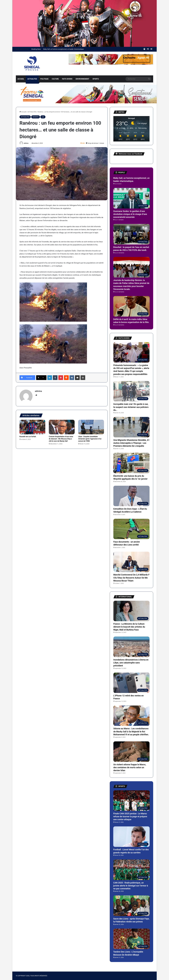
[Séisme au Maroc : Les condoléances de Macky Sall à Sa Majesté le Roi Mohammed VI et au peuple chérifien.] (131, 716)
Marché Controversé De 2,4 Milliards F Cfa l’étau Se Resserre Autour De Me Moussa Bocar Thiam (131, 578)
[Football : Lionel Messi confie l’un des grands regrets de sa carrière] (131, 837)
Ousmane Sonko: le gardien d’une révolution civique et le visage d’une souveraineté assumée (130, 214)
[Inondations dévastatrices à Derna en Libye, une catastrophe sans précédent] (131, 647)
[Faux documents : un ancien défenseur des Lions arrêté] (131, 529)
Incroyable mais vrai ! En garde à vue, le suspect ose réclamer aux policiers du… (131, 407)
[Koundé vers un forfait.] (32, 427)
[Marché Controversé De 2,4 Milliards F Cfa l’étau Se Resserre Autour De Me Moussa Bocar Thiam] (131, 562)
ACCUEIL (21, 79)
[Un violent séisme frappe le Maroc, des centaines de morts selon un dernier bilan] (131, 752)
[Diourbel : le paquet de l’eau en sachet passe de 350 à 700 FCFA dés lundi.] (131, 234)
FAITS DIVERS (67, 79)
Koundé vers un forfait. (28, 437)
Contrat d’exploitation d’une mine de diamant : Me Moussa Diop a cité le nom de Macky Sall (61, 439)
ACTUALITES (32, 79)
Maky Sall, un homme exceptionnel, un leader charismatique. (64, 49)
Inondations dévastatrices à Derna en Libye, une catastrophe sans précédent (131, 663)
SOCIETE (36, 117)
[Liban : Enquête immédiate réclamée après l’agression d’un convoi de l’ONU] (91, 427)
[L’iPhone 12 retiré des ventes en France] (131, 683)
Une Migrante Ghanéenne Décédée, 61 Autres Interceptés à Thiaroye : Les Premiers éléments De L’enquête (131, 443)
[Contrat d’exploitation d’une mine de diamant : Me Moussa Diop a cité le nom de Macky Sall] (62, 427)
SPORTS (96, 79)
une (43, 117)
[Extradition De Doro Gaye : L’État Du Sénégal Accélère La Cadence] (131, 496)
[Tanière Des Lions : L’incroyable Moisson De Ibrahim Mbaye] (131, 939)
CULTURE (55, 79)
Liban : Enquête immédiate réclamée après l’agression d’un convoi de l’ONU (90, 439)
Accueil (23, 112)
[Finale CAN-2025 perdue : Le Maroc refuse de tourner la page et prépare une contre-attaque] (131, 801)
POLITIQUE (44, 79)
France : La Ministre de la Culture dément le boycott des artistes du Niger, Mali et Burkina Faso (129, 627)
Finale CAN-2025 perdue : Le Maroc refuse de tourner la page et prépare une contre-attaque (130, 816)
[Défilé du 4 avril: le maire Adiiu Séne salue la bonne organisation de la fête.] (131, 306)
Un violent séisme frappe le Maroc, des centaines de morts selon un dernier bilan (130, 767)
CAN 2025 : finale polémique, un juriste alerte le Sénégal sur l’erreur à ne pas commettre (131, 886)
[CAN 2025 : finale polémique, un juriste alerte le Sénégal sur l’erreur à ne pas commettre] (131, 870)
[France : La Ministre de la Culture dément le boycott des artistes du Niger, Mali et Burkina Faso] (131, 611)
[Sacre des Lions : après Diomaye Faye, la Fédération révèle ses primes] (131, 906)
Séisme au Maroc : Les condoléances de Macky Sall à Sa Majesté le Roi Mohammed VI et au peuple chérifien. (131, 731)
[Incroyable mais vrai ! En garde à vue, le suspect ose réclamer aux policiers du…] (131, 391)
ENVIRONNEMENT (82, 79)
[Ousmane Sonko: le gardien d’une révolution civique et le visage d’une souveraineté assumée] (131, 198)
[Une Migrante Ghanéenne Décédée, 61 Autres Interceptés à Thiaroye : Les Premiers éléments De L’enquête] (131, 427)
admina (26, 143)
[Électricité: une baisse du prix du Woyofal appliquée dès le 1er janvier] (131, 463)
